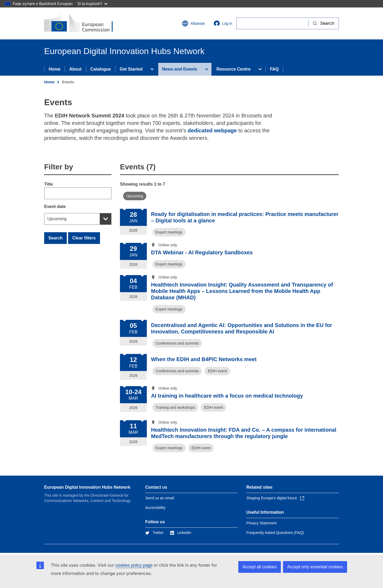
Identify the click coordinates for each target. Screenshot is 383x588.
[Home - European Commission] (83, 23)
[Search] (272, 23)
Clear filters (84, 238)
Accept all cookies (260, 567)
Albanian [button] (193, 23)
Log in (223, 23)
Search (55, 238)
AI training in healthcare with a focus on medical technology (227, 396)
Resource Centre (234, 69)
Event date (55, 207)
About (75, 69)
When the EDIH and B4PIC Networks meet (204, 359)
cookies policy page (134, 565)
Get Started (131, 69)
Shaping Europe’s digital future (275, 498)
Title (49, 184)
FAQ (274, 69)
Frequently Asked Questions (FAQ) (275, 533)
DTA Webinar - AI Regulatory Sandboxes (202, 252)
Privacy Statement (261, 523)
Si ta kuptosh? (92, 4)
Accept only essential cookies (315, 567)
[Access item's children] (152, 69)
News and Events (180, 69)
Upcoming (57, 219)
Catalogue (101, 69)
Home (55, 69)
